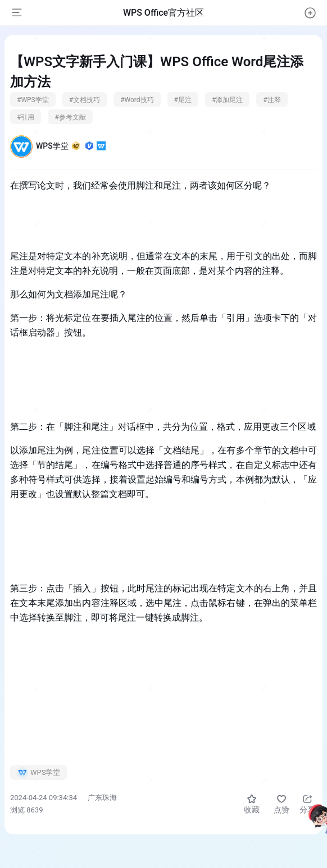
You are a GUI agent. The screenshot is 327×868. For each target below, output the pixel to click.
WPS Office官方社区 (163, 13)
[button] (310, 13)
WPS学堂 (71, 146)
